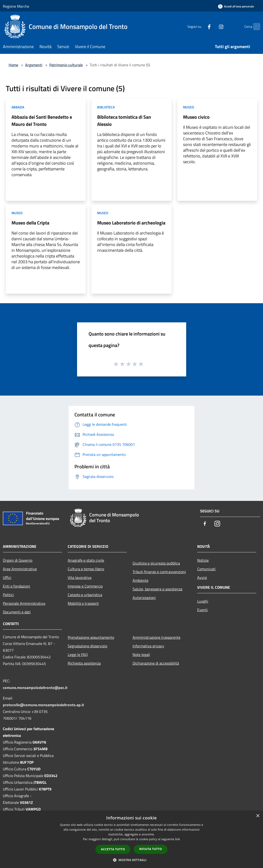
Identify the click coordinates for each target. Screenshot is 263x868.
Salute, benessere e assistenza (157, 589)
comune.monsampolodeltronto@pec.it (35, 688)
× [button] (258, 816)
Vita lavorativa (80, 577)
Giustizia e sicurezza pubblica (156, 563)
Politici (8, 595)
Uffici (7, 577)
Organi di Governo (18, 560)
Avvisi (202, 577)
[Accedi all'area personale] (236, 6)
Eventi (202, 610)
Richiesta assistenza (84, 663)
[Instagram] (212, 26)
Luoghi (203, 601)
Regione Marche (16, 6)
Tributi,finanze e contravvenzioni (159, 572)
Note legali (141, 655)
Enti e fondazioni (17, 586)
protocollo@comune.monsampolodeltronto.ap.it (43, 705)
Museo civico (196, 117)
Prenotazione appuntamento (91, 637)
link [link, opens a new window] (177, 839)
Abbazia (18, 107)
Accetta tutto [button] (113, 849)
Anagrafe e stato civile (86, 560)
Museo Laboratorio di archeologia (131, 223)
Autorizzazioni (144, 598)
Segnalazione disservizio (87, 646)
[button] (132, 860)
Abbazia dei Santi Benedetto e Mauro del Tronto (42, 120)
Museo (189, 107)
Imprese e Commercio (85, 586)
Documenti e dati (17, 612)
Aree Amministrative (20, 569)
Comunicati (206, 569)
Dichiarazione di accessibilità (156, 663)
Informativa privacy (148, 646)
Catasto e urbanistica (85, 595)
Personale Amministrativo (24, 603)
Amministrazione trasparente (157, 637)
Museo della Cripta (30, 223)
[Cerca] (254, 27)
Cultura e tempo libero (86, 569)
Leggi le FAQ (78, 655)
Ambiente (140, 580)
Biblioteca (106, 107)
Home (13, 65)
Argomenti (34, 65)
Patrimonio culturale (66, 65)
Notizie (203, 560)
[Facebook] (200, 26)
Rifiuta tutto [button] (151, 849)
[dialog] (131, 839)
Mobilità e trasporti (83, 603)
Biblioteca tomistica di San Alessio (124, 120)
